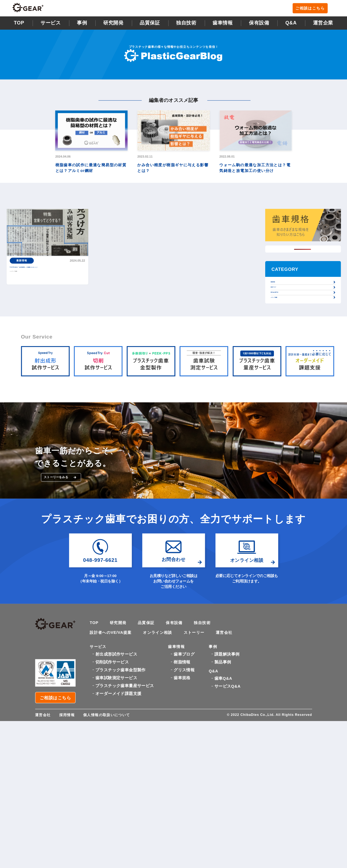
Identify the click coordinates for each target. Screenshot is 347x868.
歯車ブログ (184, 697)
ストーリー (205, 673)
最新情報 (277, 287)
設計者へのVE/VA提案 (113, 673)
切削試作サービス (112, 705)
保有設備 (259, 25)
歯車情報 (223, 25)
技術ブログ (279, 299)
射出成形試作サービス (116, 697)
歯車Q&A (223, 726)
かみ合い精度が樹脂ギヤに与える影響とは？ (173, 169)
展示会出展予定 (282, 311)
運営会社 (238, 673)
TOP (19, 25)
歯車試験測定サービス (116, 720)
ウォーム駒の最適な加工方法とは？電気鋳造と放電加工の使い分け (255, 169)
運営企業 (323, 25)
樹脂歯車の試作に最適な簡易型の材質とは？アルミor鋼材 (91, 169)
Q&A (291, 25)
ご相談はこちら (314, 10)
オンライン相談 (165, 673)
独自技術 (211, 662)
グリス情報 (184, 712)
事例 (82, 25)
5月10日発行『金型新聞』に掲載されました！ (47, 273)
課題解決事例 (227, 697)
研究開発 (113, 25)
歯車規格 (182, 720)
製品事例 (223, 705)
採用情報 (69, 754)
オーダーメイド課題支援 (118, 736)
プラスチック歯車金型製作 (121, 712)
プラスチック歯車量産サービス (125, 728)
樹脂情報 (182, 705)
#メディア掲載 (21, 281)
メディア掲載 (281, 323)
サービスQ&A (227, 734)
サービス (51, 25)
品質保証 (150, 25)
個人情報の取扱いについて (110, 754)
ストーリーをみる (63, 514)
